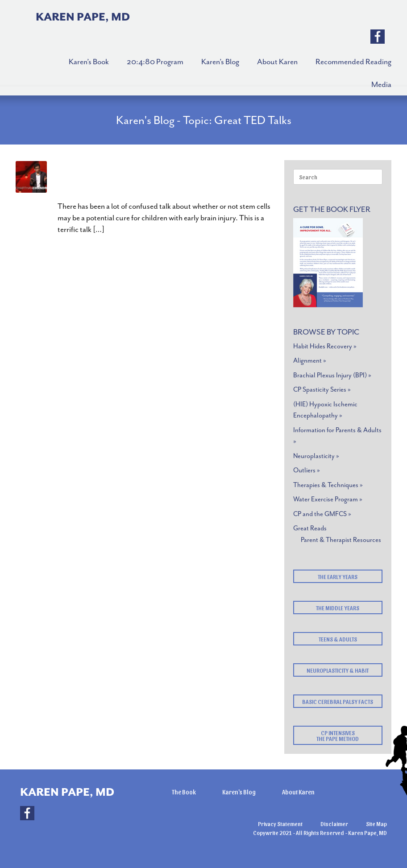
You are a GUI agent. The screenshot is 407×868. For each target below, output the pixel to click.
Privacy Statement (280, 824)
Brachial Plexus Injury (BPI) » (332, 375)
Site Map (376, 824)
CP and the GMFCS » (322, 514)
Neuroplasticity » (316, 456)
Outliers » (307, 470)
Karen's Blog (239, 792)
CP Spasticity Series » (322, 390)
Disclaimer (334, 824)
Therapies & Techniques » (328, 485)
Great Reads (310, 528)
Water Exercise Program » (328, 499)
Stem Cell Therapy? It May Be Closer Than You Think (167, 180)
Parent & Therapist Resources (341, 540)
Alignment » (310, 361)
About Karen (298, 792)
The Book (184, 792)
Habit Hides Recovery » (325, 346)
